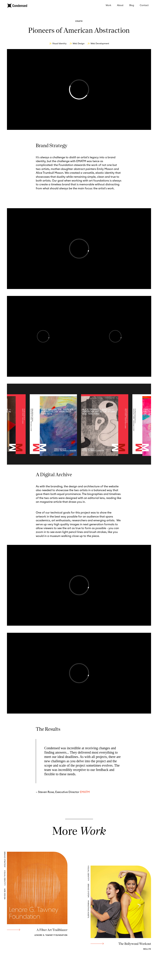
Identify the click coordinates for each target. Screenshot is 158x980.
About (120, 5)
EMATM (85, 792)
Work (108, 5)
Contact (144, 5)
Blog (132, 5)
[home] (17, 6)
